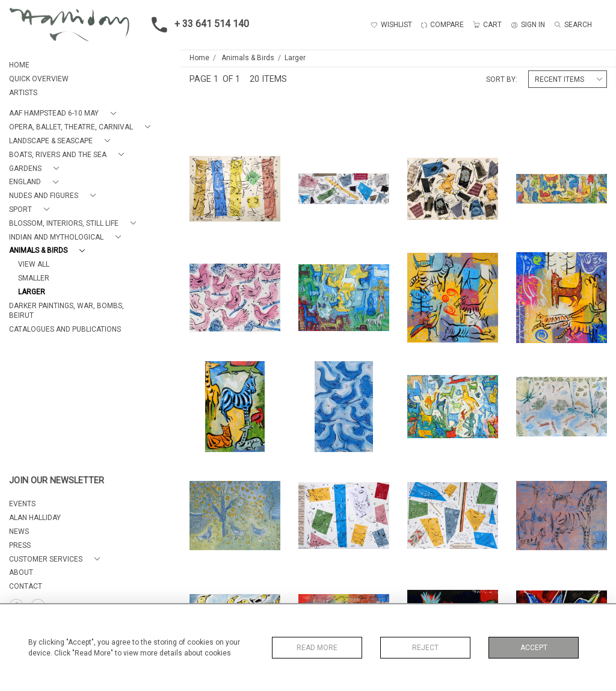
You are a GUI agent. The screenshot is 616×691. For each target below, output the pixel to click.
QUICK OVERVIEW (39, 79)
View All (34, 264)
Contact (26, 586)
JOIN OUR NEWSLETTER (57, 481)
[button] (65, 113)
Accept (534, 648)
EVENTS (22, 504)
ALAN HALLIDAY (35, 518)
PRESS (20, 545)
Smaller (34, 278)
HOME (19, 65)
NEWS (19, 531)
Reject (425, 648)
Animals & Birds (248, 58)
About (21, 572)
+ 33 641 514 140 (197, 25)
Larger (32, 292)
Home (199, 58)
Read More (317, 648)
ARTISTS (23, 93)
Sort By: (502, 79)
